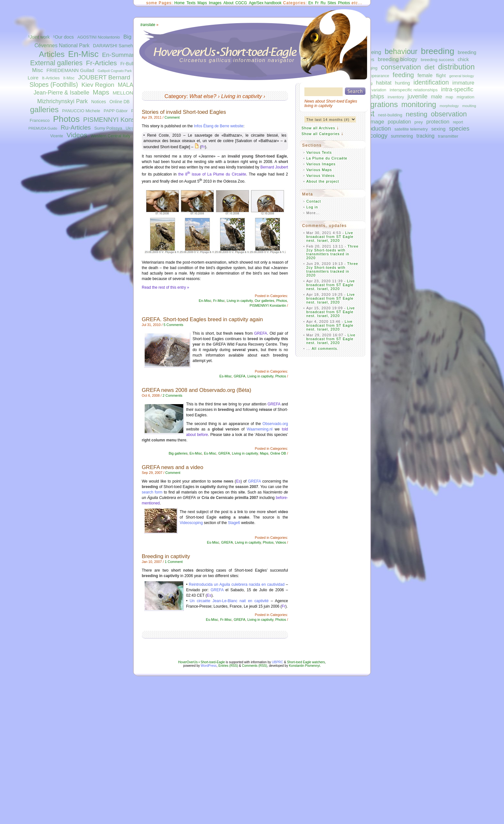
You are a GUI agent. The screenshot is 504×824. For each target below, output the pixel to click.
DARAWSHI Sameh (113, 46)
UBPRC (278, 662)
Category (175, 96)
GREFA (261, 333)
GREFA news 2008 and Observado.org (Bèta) (196, 390)
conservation (401, 67)
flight (441, 76)
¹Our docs (63, 37)
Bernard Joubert (274, 167)
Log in (312, 207)
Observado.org (275, 424)
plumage (374, 122)
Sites (332, 3)
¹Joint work (39, 37)
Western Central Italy (111, 136)
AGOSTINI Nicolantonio (99, 37)
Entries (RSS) (228, 666)
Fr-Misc (219, 301)
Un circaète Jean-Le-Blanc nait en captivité (229, 601)
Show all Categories (321, 134)
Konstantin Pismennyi (304, 666)
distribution (456, 67)
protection (438, 122)
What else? (203, 96)
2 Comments (172, 395)
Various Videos (320, 176)
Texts (191, 3)
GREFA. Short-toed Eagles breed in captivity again (202, 319)
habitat (384, 83)
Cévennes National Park (62, 45)
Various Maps (319, 170)
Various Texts (319, 152)
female (425, 75)
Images (215, 3)
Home (179, 3)
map (449, 97)
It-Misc (69, 78)
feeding (403, 75)
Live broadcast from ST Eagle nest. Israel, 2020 (330, 237)
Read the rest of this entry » (165, 287)
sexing (438, 129)
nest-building (390, 115)
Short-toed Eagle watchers (306, 662)
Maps (101, 92)
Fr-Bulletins (131, 64)
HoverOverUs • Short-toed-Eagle (201, 662)
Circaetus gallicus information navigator (237, 60)
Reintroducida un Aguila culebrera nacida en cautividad (237, 584)
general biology (461, 76)
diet (430, 67)
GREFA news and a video (172, 467)
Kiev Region (98, 85)
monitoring (419, 104)
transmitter (448, 136)
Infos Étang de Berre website (219, 126)
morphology (449, 106)
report (458, 122)
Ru (323, 3)
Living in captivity (242, 96)
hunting (403, 83)
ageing (373, 52)
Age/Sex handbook (265, 3)
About (228, 3)
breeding (438, 51)
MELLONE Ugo (130, 93)
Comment (172, 117)
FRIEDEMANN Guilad (70, 70)
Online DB (119, 102)
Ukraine (132, 128)
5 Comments (173, 325)
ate (148, 25)
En (311, 3)
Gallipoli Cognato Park (115, 71)
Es (238, 481)
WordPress (209, 666)
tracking (426, 136)
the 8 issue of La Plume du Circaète (212, 174)
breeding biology (397, 59)
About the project (323, 181)
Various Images (321, 164)
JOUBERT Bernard (104, 77)
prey (419, 122)
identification (431, 82)
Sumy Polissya (108, 128)
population (399, 122)
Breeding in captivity (166, 556)
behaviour (401, 51)
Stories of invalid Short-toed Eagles (184, 112)
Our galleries (264, 301)
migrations (380, 104)
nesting (416, 114)
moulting (469, 106)
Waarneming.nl (260, 429)
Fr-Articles (102, 63)
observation (449, 114)
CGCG (241, 3)
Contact (314, 201)
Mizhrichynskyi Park (63, 101)
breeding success (437, 60)
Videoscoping (191, 523)
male (437, 96)
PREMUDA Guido (43, 128)
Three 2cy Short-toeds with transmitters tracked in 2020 (333, 252)
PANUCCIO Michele (81, 111)
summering (402, 136)
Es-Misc (226, 376)
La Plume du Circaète (327, 158)
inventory (396, 97)
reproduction (374, 128)
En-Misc (83, 54)
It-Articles (51, 78)
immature (463, 83)
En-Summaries (122, 55)
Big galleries (178, 453)
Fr (317, 3)
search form (152, 492)
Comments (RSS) (255, 666)
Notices (99, 102)
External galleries (56, 63)
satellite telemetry (411, 129)
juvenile (418, 96)
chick (463, 59)
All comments (324, 349)
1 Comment (174, 562)
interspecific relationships (414, 90)
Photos (66, 119)
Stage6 (234, 523)
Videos (77, 135)
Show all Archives (318, 128)
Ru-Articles (76, 127)
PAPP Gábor (116, 111)
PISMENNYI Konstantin (117, 120)
